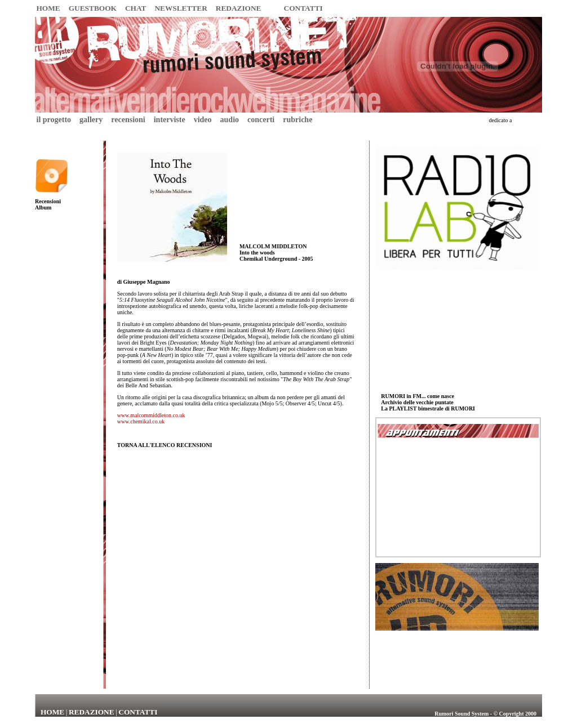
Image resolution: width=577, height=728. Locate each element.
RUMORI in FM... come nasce (418, 396)
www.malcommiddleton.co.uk (151, 415)
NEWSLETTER (181, 8)
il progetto (54, 120)
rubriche (298, 120)
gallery (91, 120)
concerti (261, 120)
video (203, 120)
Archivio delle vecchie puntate (417, 402)
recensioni (128, 120)
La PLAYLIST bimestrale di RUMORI (428, 408)
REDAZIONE (239, 8)
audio (230, 120)
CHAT (136, 8)
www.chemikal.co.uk (141, 421)
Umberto (528, 120)
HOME (48, 8)
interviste (170, 120)
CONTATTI (303, 8)
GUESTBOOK (93, 8)
